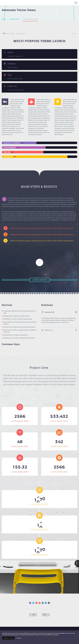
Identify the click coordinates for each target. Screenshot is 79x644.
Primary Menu (76, 3)
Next (46, 614)
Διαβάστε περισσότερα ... (66, 635)
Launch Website (40, 280)
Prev (33, 614)
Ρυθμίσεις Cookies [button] (8, 638)
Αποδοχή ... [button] (19, 638)
